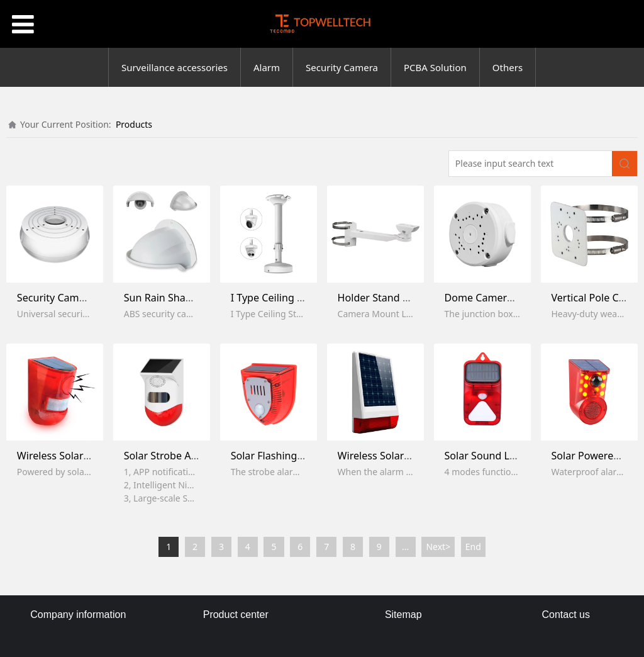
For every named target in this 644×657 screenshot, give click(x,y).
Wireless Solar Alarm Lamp (80, 456)
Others (508, 67)
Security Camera (342, 67)
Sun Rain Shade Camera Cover (196, 298)
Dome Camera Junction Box (509, 298)
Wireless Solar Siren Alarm (400, 456)
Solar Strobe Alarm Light (182, 456)
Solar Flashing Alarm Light (293, 456)
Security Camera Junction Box (87, 298)
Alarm (267, 67)
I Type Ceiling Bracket (282, 298)
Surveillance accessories (175, 67)
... (405, 547)
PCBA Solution (435, 67)
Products (134, 124)
